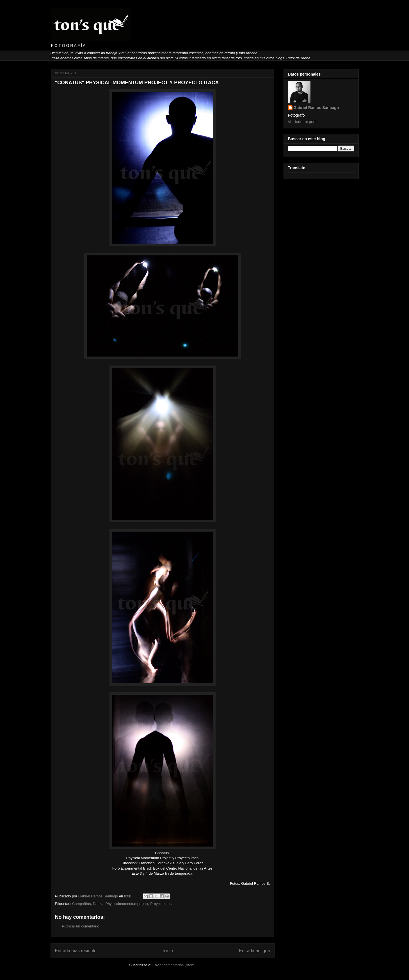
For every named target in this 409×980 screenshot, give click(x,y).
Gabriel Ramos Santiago (316, 108)
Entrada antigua (254, 951)
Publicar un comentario (81, 926)
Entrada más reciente (76, 951)
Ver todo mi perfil (303, 122)
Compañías (81, 904)
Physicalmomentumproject (127, 904)
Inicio (168, 951)
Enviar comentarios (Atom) (174, 965)
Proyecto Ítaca (162, 904)
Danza (98, 904)
